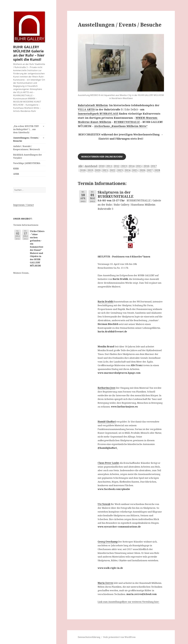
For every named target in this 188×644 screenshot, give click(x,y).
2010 (102, 166)
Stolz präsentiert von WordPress (119, 637)
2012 (117, 166)
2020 (98, 170)
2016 (146, 166)
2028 (157, 170)
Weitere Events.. (21, 273)
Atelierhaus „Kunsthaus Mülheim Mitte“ (121, 126)
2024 (127, 170)
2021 (105, 170)
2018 (83, 170)
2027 (150, 170)
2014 (131, 166)
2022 (113, 170)
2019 (90, 170)
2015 (139, 166)
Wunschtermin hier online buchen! (102, 157)
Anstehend (91, 166)
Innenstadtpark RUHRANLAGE (98, 114)
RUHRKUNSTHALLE (127, 122)
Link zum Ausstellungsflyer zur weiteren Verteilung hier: (128, 602)
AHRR (16, 174)
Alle (80, 166)
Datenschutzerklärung (89, 637)
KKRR (16, 169)
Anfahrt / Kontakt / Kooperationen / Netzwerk (27, 148)
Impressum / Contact (23, 205)
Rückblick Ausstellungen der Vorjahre (28, 156)
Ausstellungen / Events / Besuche (26, 139)
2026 (142, 170)
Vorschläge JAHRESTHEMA (27, 163)
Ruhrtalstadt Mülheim (93, 105)
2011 (109, 166)
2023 (120, 170)
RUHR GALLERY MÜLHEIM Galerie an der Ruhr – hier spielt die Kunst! (29, 53)
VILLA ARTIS (86, 109)
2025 (135, 170)
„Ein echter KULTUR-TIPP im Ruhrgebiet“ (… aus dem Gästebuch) (26, 129)
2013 (124, 166)
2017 (154, 166)
